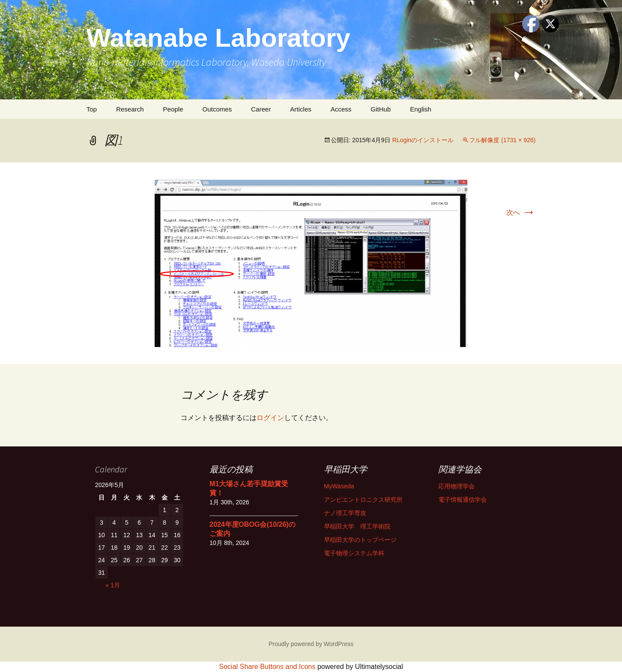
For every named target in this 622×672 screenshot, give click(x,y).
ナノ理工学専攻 (345, 513)
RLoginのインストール (423, 140)
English (420, 109)
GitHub (381, 109)
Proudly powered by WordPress (311, 644)
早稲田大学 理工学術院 (357, 526)
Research (130, 109)
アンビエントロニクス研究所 (363, 500)
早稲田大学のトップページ (360, 540)
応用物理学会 (457, 486)
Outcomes (217, 109)
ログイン (270, 418)
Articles (301, 109)
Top (92, 109)
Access (341, 109)
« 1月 (113, 585)
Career (261, 109)
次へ (521, 212)
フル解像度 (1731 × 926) (502, 140)
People (173, 109)
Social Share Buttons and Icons (267, 667)
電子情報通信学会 (463, 500)
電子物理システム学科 (354, 553)
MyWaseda (339, 486)
